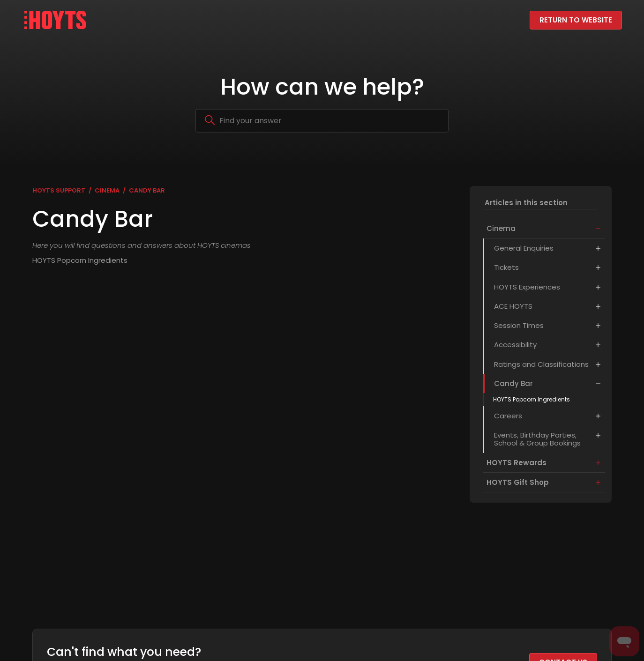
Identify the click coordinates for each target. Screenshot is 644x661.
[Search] (322, 120)
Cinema (107, 190)
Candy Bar (147, 190)
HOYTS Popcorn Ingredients (529, 402)
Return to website (576, 20)
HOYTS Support (59, 190)
